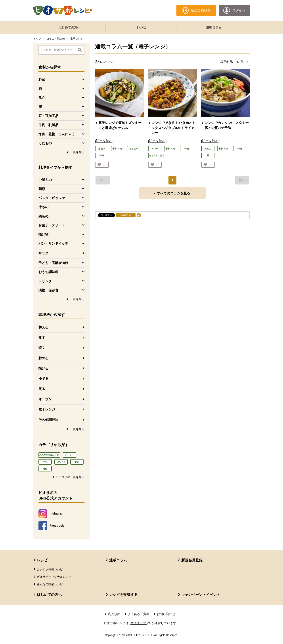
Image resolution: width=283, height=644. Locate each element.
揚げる (43, 368)
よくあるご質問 (139, 614)
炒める (43, 358)
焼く (42, 348)
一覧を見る (77, 152)
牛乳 (45, 462)
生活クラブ (141, 623)
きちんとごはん (157, 155)
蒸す (42, 337)
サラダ (43, 253)
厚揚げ (102, 149)
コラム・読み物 (56, 39)
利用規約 (114, 614)
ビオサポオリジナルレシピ (54, 577)
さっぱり (134, 149)
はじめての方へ (69, 27)
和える (43, 327)
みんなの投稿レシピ (49, 455)
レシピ (141, 27)
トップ (37, 39)
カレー (155, 149)
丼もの (208, 149)
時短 (45, 469)
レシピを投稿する (123, 595)
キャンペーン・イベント (201, 595)
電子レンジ (47, 409)
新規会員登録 (192, 560)
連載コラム (214, 27)
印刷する (126, 215)
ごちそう (61, 462)
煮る (42, 389)
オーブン (45, 399)
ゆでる (43, 379)
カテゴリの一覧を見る (70, 477)
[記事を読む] (104, 141)
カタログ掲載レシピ (50, 569)
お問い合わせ (166, 614)
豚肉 (77, 462)
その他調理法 (48, 420)
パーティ (69, 455)
